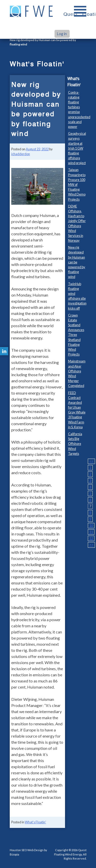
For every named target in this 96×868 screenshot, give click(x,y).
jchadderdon (21, 154)
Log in (62, 34)
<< (91, 461)
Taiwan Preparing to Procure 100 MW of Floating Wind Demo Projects (77, 184)
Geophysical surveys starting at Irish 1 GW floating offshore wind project (77, 148)
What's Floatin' (35, 822)
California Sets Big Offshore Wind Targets (75, 444)
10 (91, 525)
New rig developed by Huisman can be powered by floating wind (77, 262)
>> (91, 545)
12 (91, 538)
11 (91, 532)
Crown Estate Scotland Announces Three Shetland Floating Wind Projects (76, 335)
